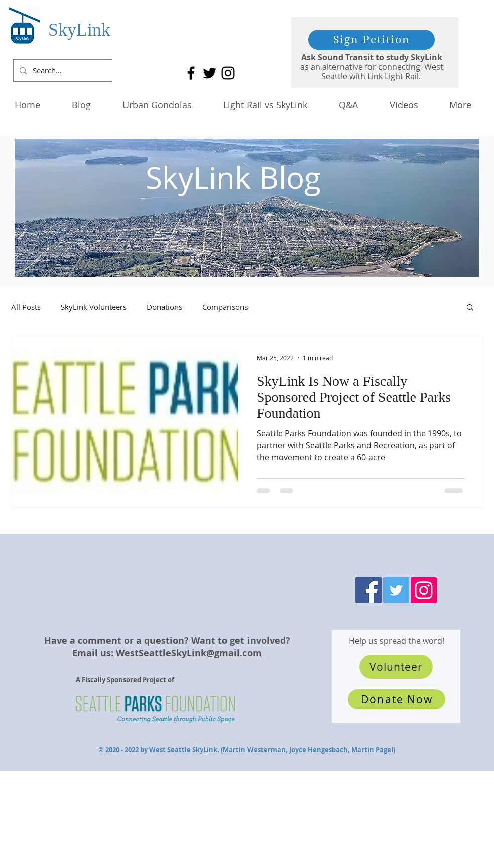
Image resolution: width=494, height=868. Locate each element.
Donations (164, 307)
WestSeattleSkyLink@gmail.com (188, 653)
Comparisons (225, 307)
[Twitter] (210, 73)
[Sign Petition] (372, 40)
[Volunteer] (396, 667)
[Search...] (62, 71)
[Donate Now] (397, 699)
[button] (470, 308)
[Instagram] (228, 73)
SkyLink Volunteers (94, 307)
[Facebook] (191, 73)
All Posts (26, 307)
